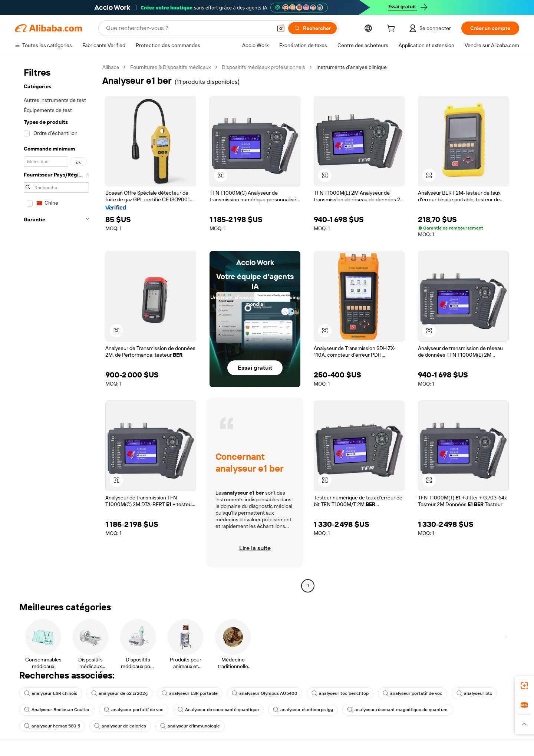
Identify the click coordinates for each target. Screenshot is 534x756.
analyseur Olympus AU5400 (265, 693)
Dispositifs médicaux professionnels (263, 67)
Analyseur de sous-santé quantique (218, 710)
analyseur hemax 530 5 (52, 726)
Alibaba (111, 67)
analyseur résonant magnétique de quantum (397, 710)
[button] (281, 28)
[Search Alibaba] (188, 28)
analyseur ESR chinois (51, 693)
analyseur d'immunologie (190, 726)
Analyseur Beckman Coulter (57, 710)
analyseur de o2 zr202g (119, 693)
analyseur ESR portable (190, 693)
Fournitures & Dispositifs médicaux (170, 67)
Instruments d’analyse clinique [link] (352, 67)
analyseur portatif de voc (413, 693)
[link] (524, 686)
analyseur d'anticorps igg (303, 710)
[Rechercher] (312, 28)
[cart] (392, 29)
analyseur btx (474, 693)
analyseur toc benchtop (340, 693)
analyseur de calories (120, 726)
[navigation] (56, 327)
